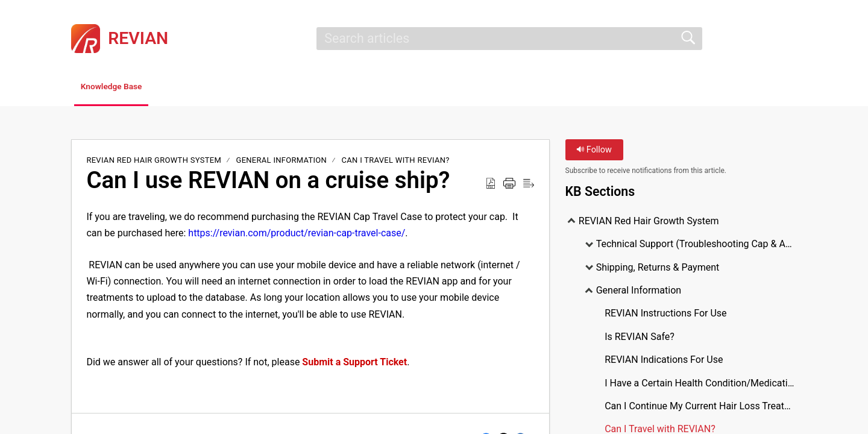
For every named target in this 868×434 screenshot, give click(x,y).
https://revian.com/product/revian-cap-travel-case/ (297, 235)
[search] (509, 39)
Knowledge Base (128, 88)
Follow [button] (594, 152)
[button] (789, 39)
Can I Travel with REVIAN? (396, 162)
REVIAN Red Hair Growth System (155, 162)
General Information (282, 162)
